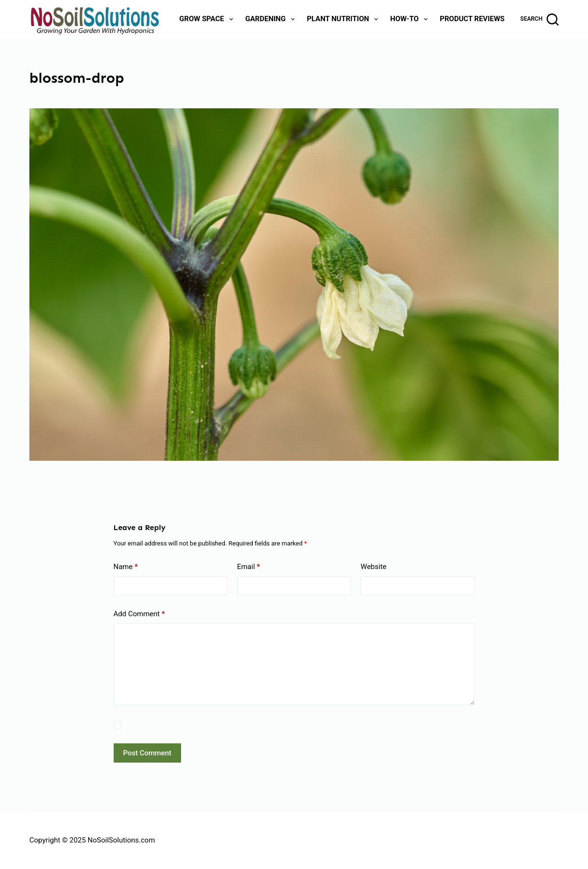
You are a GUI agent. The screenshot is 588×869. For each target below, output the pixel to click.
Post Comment (147, 753)
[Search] (539, 19)
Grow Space (208, 19)
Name (126, 567)
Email (248, 567)
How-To (411, 19)
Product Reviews (472, 19)
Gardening (272, 19)
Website (374, 567)
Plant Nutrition (344, 19)
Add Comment (139, 614)
